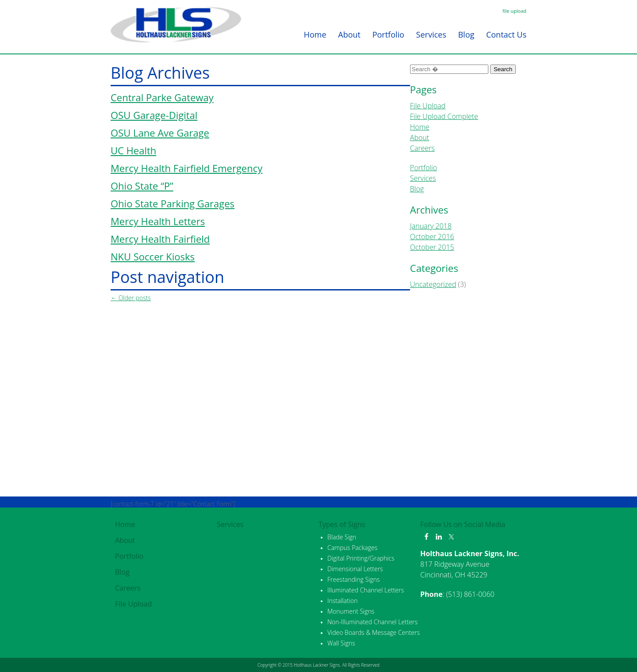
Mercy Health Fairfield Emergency (186, 168)
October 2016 (432, 237)
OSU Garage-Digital (154, 115)
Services (431, 34)
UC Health (133, 150)
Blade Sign (342, 537)
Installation (342, 601)
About (349, 34)
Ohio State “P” (142, 186)
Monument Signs (351, 611)
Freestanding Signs (353, 579)
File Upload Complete (444, 116)
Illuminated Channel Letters (366, 590)
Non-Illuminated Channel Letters (372, 622)
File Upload (428, 106)
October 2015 (432, 247)
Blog (466, 34)
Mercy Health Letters (158, 221)
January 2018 (431, 226)
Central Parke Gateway (162, 97)
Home (315, 34)
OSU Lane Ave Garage (160, 133)
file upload (514, 11)
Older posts (131, 298)
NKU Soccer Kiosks (153, 256)
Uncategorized (433, 284)
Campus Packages (352, 548)
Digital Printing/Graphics (361, 558)
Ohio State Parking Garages (173, 203)
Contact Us (506, 34)
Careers (422, 148)
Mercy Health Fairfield (160, 239)
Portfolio (388, 34)
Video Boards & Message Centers (374, 632)
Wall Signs (341, 643)
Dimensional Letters (355, 569)
